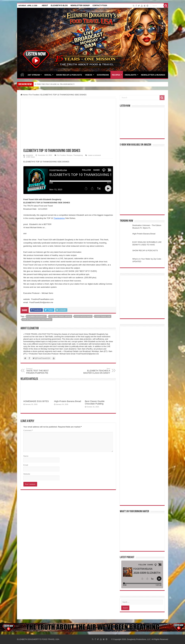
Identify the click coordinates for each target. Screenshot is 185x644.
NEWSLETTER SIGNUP (80, 5)
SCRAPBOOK (103, 75)
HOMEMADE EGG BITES (36, 401)
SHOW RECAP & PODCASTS (69, 75)
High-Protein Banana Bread (67, 401)
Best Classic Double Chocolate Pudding (95, 402)
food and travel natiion (60, 316)
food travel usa (103, 316)
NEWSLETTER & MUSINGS (153, 75)
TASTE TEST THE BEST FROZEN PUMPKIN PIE (41, 371)
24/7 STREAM (34, 75)
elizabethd (29, 155)
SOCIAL (48, 75)
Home (24, 95)
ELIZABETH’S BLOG (59, 5)
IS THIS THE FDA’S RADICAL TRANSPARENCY (55, 84)
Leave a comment (94, 155)
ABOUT (45, 5)
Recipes (70, 155)
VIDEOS (89, 75)
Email (26, 465)
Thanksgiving (78, 155)
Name (26, 456)
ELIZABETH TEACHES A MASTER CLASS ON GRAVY (95, 371)
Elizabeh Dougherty (37, 316)
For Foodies (34, 95)
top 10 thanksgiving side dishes (37, 320)
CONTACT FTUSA (100, 5)
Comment (28, 430)
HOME (22, 74)
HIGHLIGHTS (131, 75)
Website (27, 474)
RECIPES (116, 75)
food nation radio (83, 316)
